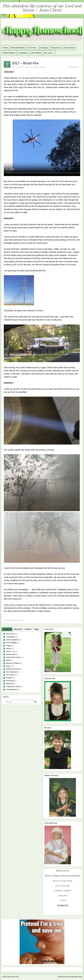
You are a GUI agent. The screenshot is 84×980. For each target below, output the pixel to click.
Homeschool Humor (14, 657)
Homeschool (11, 654)
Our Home (42, 67)
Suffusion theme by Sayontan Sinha (70, 977)
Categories (7, 629)
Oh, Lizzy (49, 53)
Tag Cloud (18, 629)
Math (8, 660)
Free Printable (11, 643)
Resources (56, 48)
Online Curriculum (13, 669)
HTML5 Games (9, 53)
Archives (28, 629)
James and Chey (13, 977)
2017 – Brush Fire (25, 63)
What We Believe (18, 48)
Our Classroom (12, 672)
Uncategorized (12, 689)
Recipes (45, 48)
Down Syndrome (12, 640)
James (13, 620)
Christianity (10, 637)
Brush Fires (29, 67)
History (9, 649)
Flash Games (69, 48)
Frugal (9, 646)
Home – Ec (10, 651)
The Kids (33, 48)
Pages (37, 629)
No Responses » (73, 67)
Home (5, 48)
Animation (23, 53)
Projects (9, 678)
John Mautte (36, 53)
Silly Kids (10, 684)
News (36, 67)
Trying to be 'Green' (13, 687)
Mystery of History (13, 663)
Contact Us (63, 905)
